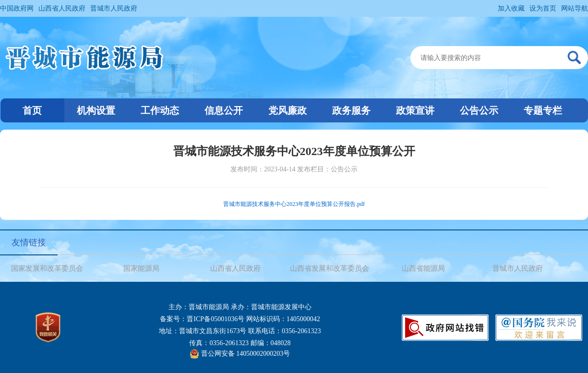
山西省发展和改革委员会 (330, 268)
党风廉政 (288, 110)
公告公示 (479, 110)
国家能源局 (141, 268)
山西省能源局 (423, 268)
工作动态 (160, 110)
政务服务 (351, 110)
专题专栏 (543, 110)
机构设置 (96, 110)
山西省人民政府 (62, 8)
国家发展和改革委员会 (47, 268)
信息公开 (224, 110)
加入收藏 (511, 8)
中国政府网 (17, 8)
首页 (32, 110)
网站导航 (575, 8)
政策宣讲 (415, 110)
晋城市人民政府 (114, 8)
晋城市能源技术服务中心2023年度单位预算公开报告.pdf (294, 204)
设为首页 (543, 8)
